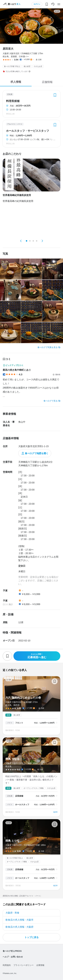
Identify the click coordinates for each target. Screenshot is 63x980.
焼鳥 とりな (32, 855)
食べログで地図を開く (37, 453)
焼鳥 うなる (32, 777)
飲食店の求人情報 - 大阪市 (19, 920)
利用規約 (7, 965)
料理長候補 (13, 101)
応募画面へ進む (37, 656)
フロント (19, 723)
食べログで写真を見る (48, 347)
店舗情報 (47, 82)
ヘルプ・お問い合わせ (13, 957)
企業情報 (40, 965)
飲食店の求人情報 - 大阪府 (19, 927)
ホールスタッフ (22, 805)
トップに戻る (32, 937)
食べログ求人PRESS (12, 951)
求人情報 (16, 82)
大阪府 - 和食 (12, 913)
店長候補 (19, 796)
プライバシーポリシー (24, 965)
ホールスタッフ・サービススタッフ (28, 131)
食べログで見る (51, 401)
